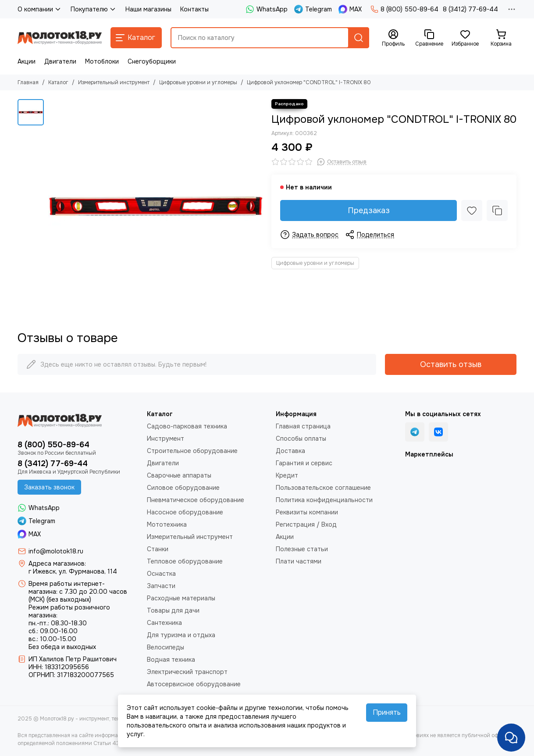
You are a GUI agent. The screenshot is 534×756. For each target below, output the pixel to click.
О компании (40, 9)
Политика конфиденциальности (324, 500)
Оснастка (161, 574)
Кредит (287, 475)
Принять (387, 712)
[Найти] (359, 38)
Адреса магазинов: (57, 563)
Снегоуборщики (152, 61)
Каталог (58, 82)
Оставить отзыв (451, 364)
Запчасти (161, 586)
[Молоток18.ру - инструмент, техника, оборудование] (60, 38)
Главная (28, 82)
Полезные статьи (302, 549)
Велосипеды (166, 647)
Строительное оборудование (192, 451)
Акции (27, 61)
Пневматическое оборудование (196, 500)
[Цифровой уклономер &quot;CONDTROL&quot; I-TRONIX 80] (155, 206)
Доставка (290, 451)
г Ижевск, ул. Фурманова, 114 (73, 571)
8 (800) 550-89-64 (404, 9)
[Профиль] (393, 38)
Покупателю (94, 9)
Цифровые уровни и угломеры (198, 82)
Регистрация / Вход (306, 524)
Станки (158, 549)
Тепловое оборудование (185, 561)
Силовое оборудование (183, 488)
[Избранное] (465, 38)
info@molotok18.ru (56, 551)
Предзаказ (369, 210)
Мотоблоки (102, 61)
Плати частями (299, 561)
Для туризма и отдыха (181, 635)
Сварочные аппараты (179, 475)
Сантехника (164, 623)
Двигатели (60, 61)
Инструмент (166, 439)
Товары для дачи (173, 610)
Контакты (194, 9)
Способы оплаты (301, 439)
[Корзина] (501, 38)
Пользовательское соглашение (323, 488)
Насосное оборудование (185, 512)
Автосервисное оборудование (194, 684)
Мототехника (167, 524)
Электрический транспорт (187, 672)
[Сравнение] (429, 38)
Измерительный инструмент (114, 82)
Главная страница (303, 426)
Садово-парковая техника (187, 426)
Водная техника (171, 660)
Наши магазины (148, 9)
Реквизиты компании (307, 512)
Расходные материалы (181, 598)
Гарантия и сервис (304, 463)
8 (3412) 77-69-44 (470, 9)
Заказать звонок (49, 487)
